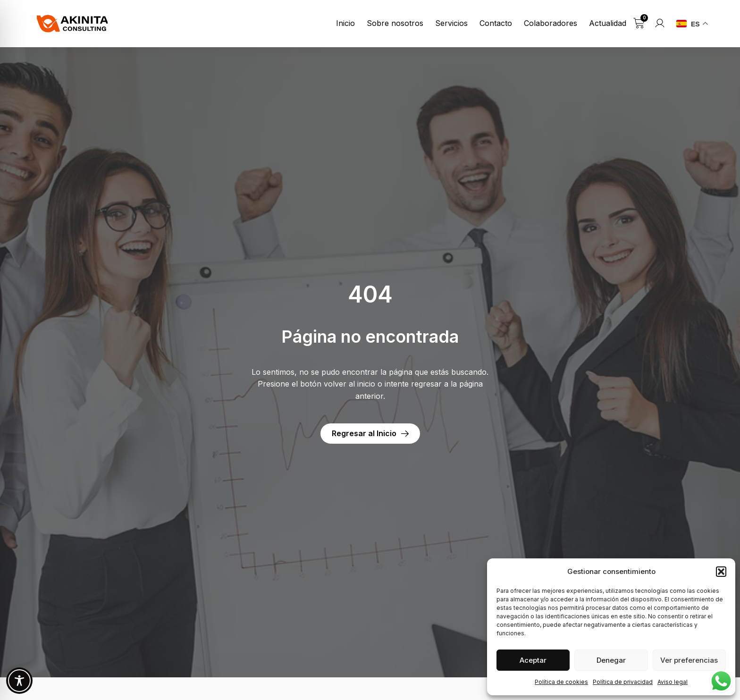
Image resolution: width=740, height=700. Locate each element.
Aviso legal (673, 682)
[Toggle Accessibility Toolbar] (19, 681)
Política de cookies (561, 682)
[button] (721, 572)
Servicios (451, 23)
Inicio (345, 23)
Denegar (611, 660)
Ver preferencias (689, 660)
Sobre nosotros (395, 23)
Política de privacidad (623, 682)
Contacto (496, 23)
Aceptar (533, 660)
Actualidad (608, 23)
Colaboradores (551, 23)
